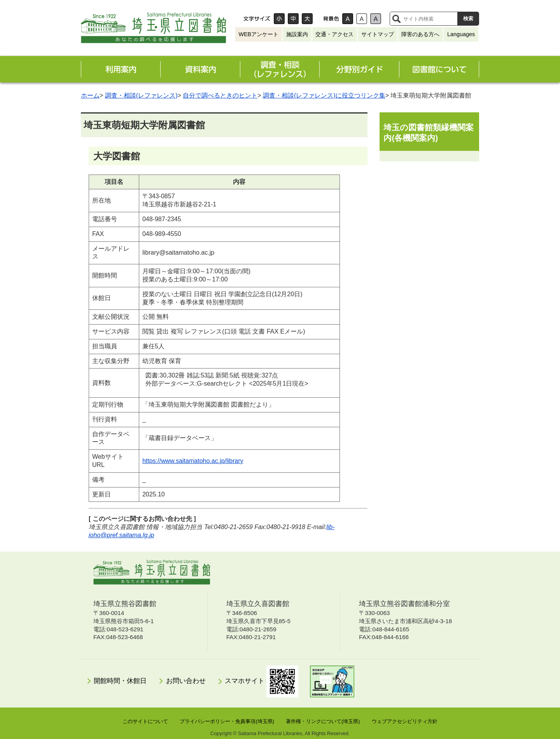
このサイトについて (145, 721)
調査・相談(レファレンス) (141, 95)
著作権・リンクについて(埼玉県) (323, 721)
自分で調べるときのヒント (220, 95)
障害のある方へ (420, 34)
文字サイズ (257, 19)
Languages (461, 34)
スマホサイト (262, 681)
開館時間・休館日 (120, 681)
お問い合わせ (186, 681)
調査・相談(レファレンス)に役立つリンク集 (324, 95)
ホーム (90, 95)
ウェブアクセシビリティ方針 (405, 721)
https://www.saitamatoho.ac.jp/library (193, 461)
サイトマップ (378, 34)
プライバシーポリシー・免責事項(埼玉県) (227, 721)
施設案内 (297, 34)
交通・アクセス (334, 34)
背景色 (331, 19)
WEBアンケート (258, 34)
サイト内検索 (396, 19)
